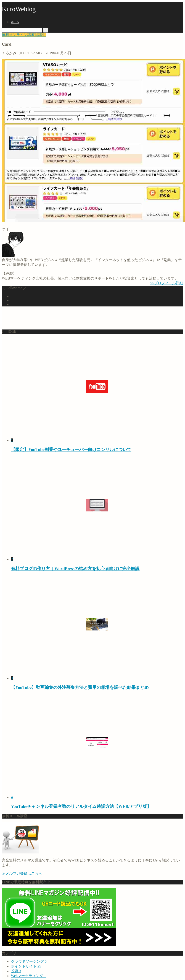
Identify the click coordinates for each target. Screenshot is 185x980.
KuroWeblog (19, 9)
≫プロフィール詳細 (167, 283)
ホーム (15, 22)
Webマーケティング (28, 976)
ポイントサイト (26, 966)
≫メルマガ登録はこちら (22, 873)
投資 (16, 971)
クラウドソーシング (29, 961)
